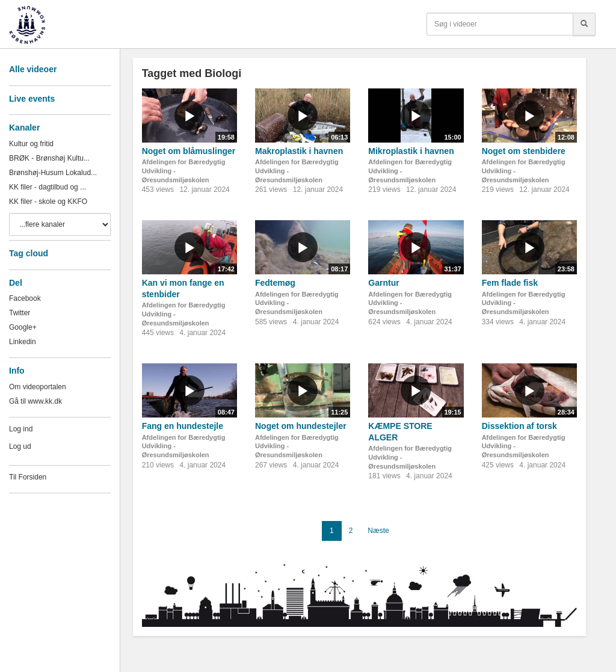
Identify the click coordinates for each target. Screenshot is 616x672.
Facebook (25, 298)
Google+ (23, 327)
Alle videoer (33, 69)
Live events (32, 99)
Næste (378, 531)
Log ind (21, 429)
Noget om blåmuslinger (189, 151)
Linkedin (23, 342)
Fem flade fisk (510, 283)
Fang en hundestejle (183, 426)
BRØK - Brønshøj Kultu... (49, 158)
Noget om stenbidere (524, 151)
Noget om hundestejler (301, 426)
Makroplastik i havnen (299, 151)
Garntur (383, 283)
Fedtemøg (275, 283)
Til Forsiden (28, 477)
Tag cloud (29, 253)
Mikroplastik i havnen (411, 151)
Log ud (20, 446)
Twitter (20, 313)
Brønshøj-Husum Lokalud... (53, 173)
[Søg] (584, 24)
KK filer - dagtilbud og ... (48, 187)
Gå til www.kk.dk (35, 401)
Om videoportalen (38, 387)
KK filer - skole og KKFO (48, 202)
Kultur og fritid (31, 144)
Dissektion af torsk (519, 426)
